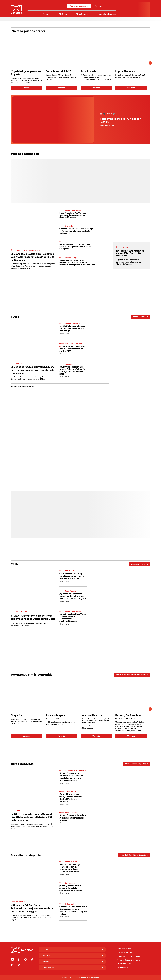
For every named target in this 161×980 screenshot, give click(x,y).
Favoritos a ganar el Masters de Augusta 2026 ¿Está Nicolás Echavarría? (130, 253)
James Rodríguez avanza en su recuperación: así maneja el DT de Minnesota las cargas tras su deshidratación (77, 263)
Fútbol (45, 14)
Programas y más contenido (32, 675)
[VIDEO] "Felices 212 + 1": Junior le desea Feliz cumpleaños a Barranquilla (71, 888)
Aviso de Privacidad (124, 953)
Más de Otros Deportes (137, 764)
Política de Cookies (124, 964)
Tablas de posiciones (79, 6)
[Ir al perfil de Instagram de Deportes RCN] (26, 960)
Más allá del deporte (107, 14)
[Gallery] (79, 63)
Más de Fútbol (140, 317)
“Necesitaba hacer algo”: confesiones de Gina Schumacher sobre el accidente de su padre (70, 868)
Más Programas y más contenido (132, 675)
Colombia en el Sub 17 (58, 71)
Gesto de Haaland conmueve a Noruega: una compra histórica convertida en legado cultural (73, 910)
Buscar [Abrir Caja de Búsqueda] (100, 6)
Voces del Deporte (91, 715)
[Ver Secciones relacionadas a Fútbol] (50, 14)
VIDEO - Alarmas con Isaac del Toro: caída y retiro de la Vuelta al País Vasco (33, 617)
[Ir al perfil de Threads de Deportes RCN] (19, 966)
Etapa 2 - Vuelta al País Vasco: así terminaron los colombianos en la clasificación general (73, 618)
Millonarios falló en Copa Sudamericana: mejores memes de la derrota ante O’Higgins (32, 909)
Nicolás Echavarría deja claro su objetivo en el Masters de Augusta (73, 818)
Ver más (27, 88)
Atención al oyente (124, 949)
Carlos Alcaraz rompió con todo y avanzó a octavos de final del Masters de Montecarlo (71, 798)
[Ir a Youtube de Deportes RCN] (12, 960)
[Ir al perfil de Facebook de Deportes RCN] (19, 960)
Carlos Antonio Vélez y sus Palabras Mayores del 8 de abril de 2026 (72, 349)
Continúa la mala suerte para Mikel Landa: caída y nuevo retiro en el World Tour (72, 576)
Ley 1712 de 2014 (124, 968)
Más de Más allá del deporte (134, 855)
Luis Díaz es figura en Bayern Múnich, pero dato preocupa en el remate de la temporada (33, 370)
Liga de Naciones (125, 71)
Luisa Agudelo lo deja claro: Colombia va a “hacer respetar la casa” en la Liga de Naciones (32, 257)
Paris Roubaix (88, 71)
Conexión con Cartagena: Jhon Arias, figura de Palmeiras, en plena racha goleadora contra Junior (77, 231)
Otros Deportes (83, 14)
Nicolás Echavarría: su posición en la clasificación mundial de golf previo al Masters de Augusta (71, 777)
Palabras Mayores (56, 715)
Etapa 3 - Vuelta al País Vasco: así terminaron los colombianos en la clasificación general (73, 215)
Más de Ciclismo (140, 564)
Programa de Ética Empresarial (129, 960)
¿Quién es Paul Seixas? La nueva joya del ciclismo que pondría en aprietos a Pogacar (73, 596)
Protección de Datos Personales (129, 956)
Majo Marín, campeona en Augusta (26, 73)
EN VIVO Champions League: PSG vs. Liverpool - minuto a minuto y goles (72, 328)
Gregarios (16, 715)
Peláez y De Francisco (128, 715)
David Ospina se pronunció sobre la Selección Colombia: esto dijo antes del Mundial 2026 (72, 371)
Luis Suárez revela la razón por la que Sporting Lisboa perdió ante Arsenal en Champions (75, 247)
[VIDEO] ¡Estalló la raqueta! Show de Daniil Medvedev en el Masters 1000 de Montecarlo (32, 817)
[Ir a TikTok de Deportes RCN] (32, 960)
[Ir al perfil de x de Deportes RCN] (12, 966)
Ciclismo (63, 14)
